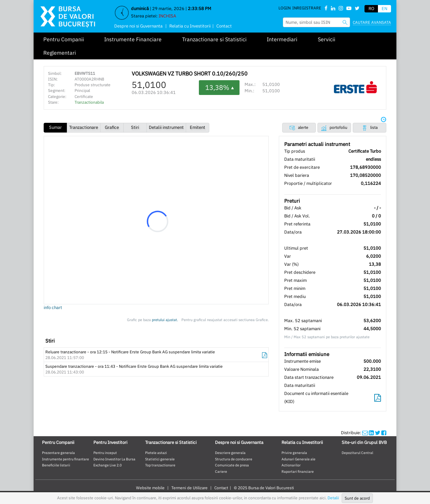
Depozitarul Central (357, 453)
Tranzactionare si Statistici (214, 39)
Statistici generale (160, 459)
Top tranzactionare (160, 465)
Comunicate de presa (232, 465)
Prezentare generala (58, 453)
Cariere (221, 471)
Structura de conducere (234, 459)
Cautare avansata (372, 22)
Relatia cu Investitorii (190, 26)
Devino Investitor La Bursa (114, 459)
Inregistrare (307, 8)
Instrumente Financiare (133, 39)
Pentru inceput (105, 453)
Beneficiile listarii (56, 465)
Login (285, 8)
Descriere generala (230, 453)
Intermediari (282, 39)
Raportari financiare (298, 471)
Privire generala (294, 453)
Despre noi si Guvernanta (138, 26)
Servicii (327, 39)
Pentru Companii (64, 39)
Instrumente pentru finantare (66, 459)
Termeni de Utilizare (189, 488)
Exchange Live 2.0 (107, 465)
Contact (224, 26)
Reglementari (60, 53)
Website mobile (150, 488)
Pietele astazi (156, 453)
